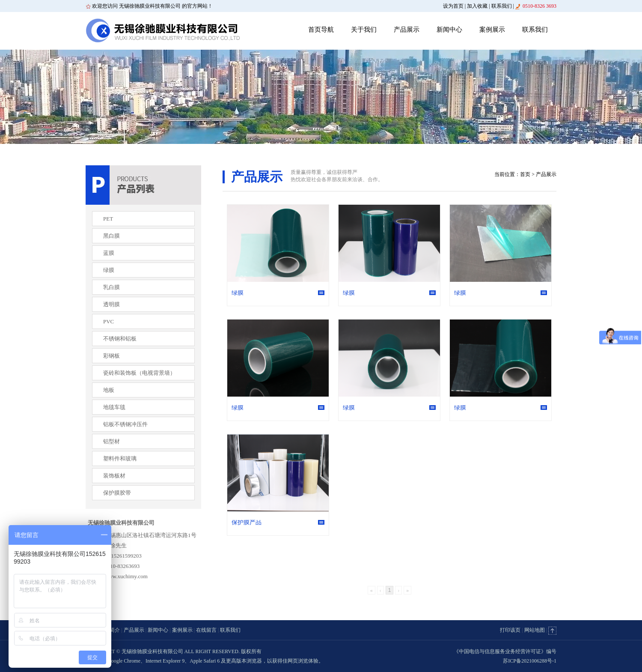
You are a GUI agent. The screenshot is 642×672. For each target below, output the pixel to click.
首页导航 (321, 30)
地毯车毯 (114, 407)
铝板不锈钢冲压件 (125, 424)
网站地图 (535, 630)
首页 (525, 174)
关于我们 (364, 30)
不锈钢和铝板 (120, 339)
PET (108, 219)
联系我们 (502, 6)
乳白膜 (111, 287)
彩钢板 (111, 356)
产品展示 (407, 30)
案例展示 (492, 30)
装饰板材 (114, 476)
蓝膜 (109, 253)
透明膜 (111, 304)
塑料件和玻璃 (120, 458)
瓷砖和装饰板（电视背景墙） (139, 373)
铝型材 (111, 441)
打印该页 (510, 630)
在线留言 (206, 630)
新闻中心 (449, 30)
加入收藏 (477, 6)
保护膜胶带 (117, 493)
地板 (109, 390)
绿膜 (109, 270)
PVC (108, 321)
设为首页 (453, 6)
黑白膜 (111, 236)
